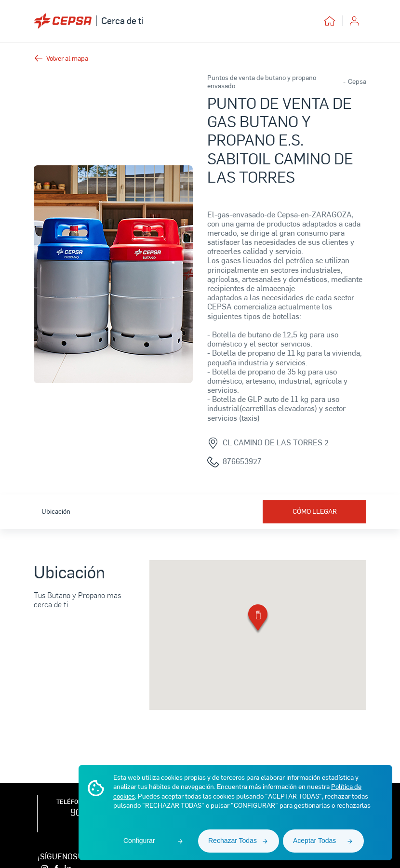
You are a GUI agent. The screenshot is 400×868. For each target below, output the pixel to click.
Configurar (139, 841)
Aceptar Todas (314, 841)
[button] (258, 620)
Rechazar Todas (233, 841)
